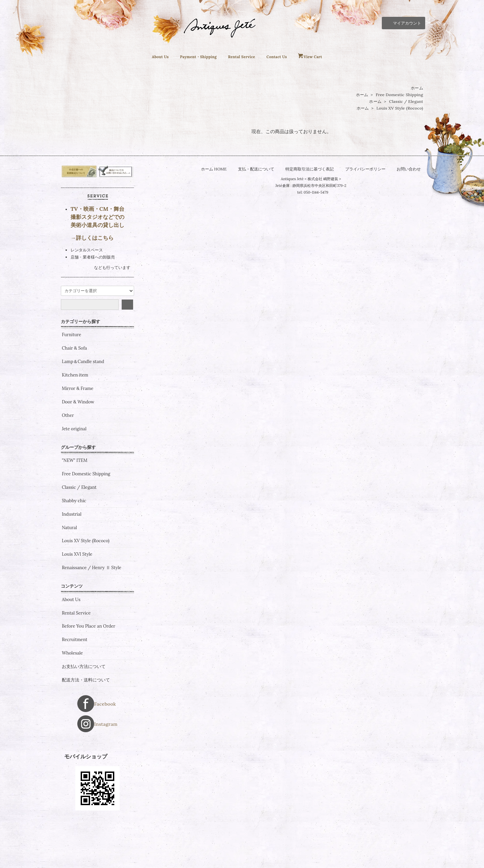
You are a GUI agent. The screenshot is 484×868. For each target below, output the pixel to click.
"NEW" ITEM (75, 501)
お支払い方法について (84, 707)
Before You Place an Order (89, 667)
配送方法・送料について (86, 720)
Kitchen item (75, 415)
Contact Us (284, 57)
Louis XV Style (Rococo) (400, 108)
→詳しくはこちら (92, 278)
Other (68, 456)
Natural (69, 568)
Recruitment (75, 680)
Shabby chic (74, 541)
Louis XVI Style (77, 595)
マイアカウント (404, 23)
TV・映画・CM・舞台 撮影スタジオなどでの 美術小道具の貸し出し (97, 257)
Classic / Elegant (406, 102)
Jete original (74, 469)
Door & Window (78, 442)
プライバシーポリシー (369, 169)
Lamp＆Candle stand (83, 402)
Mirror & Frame (78, 429)
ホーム (417, 88)
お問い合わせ (415, 169)
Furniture (72, 375)
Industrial (72, 554)
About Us (148, 57)
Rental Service (243, 57)
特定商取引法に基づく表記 (310, 169)
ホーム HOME (208, 169)
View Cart (325, 57)
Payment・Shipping (192, 57)
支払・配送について (252, 169)
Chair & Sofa (74, 389)
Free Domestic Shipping (399, 95)
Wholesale (72, 693)
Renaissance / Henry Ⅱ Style (92, 608)
